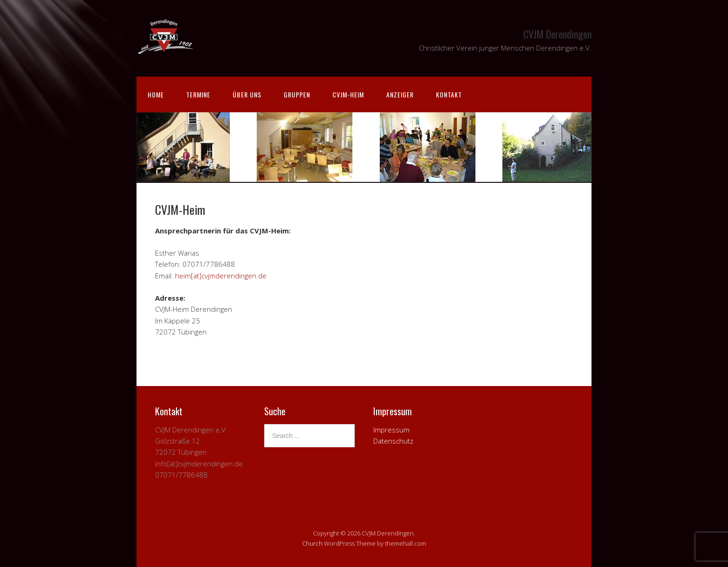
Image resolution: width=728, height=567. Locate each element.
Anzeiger (400, 94)
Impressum (391, 430)
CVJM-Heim (348, 94)
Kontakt (449, 94)
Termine (198, 94)
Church (312, 543)
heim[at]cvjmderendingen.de (221, 276)
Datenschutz (393, 441)
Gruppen (297, 94)
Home (156, 94)
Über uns (247, 94)
